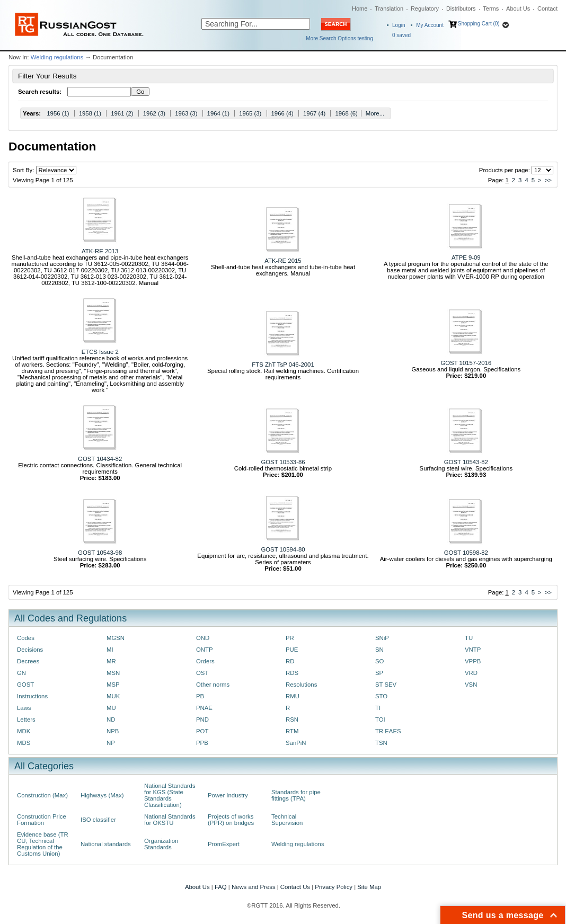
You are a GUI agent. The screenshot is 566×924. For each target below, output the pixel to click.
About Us (518, 8)
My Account (430, 25)
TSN (381, 743)
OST (202, 673)
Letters (26, 719)
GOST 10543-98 (100, 553)
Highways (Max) (102, 795)
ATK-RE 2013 (100, 251)
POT (202, 731)
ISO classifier (98, 820)
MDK (24, 731)
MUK (113, 696)
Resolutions (301, 685)
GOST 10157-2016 (466, 363)
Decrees (28, 661)
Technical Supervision (287, 820)
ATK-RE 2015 (283, 261)
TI (378, 708)
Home (360, 8)
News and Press (254, 887)
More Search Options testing (339, 38)
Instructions (32, 696)
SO (379, 661)
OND (203, 638)
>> (548, 180)
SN (379, 650)
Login (399, 25)
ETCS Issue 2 (100, 352)
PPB (202, 743)
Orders (205, 661)
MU (111, 708)
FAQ (221, 887)
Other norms (213, 685)
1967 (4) (314, 113)
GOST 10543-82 (466, 462)
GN (21, 673)
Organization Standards (161, 844)
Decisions (30, 650)
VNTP (473, 650)
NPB (113, 731)
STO (381, 696)
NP (111, 743)
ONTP (205, 650)
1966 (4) (282, 113)
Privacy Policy (334, 887)
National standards (106, 844)
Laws (24, 708)
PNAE (204, 708)
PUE (292, 650)
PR (290, 638)
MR (111, 661)
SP (379, 673)
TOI (380, 719)
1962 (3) (154, 113)
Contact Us (295, 887)
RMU (293, 696)
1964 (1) (218, 113)
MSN (113, 673)
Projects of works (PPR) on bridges (231, 820)
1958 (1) (90, 113)
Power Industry (228, 795)
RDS (292, 673)
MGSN (116, 638)
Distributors (461, 8)
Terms (491, 8)
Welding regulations (57, 57)
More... (375, 113)
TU (469, 638)
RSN (292, 719)
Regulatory (425, 8)
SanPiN (296, 743)
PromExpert (224, 844)
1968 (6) (346, 113)
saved (401, 35)
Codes (26, 638)
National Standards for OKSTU (170, 820)
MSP (113, 685)
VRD (471, 673)
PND (202, 719)
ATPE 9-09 (466, 257)
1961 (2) (122, 113)
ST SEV (386, 685)
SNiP (382, 638)
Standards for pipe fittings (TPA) (296, 795)
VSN (471, 685)
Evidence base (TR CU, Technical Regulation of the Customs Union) (43, 844)
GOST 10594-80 (283, 549)
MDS (24, 743)
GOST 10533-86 (283, 462)
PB (200, 696)
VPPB (473, 661)
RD (290, 661)
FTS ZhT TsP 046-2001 (283, 365)
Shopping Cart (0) (479, 24)
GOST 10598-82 (466, 553)
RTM (292, 731)
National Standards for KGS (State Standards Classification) (170, 795)
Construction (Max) (42, 795)
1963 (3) (186, 113)
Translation (389, 8)
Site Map (369, 887)
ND (111, 719)
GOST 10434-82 (100, 459)
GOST (25, 685)
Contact (547, 8)
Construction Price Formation (42, 820)
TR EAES (388, 731)
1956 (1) (58, 113)
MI (110, 650)
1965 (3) (250, 113)
